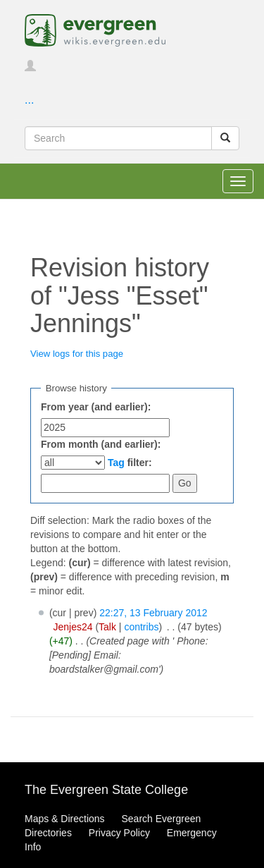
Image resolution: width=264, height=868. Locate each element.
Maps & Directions (65, 819)
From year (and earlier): (96, 407)
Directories (48, 833)
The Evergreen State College (106, 790)
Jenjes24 (73, 627)
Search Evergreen (161, 819)
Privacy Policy (119, 833)
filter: (130, 463)
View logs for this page (77, 354)
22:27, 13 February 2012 (153, 613)
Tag (116, 463)
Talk (107, 627)
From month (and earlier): (101, 444)
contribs (141, 627)
